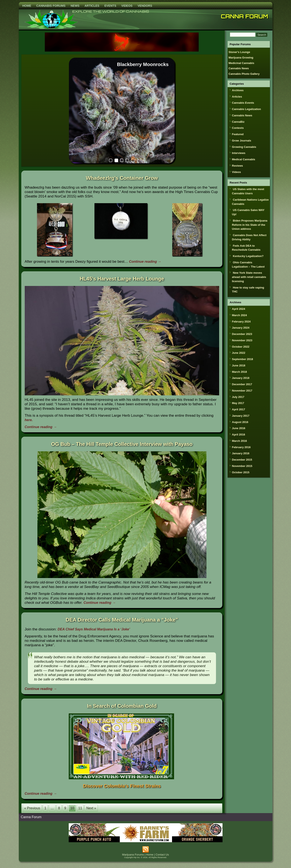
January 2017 (241, 416)
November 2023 (242, 340)
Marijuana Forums (133, 855)
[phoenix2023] (122, 50)
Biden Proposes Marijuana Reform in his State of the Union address (250, 225)
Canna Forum (245, 16)
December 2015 (242, 460)
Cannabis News (239, 68)
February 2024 (241, 322)
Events (110, 6)
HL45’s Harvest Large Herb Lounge (122, 279)
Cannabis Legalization (247, 109)
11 (80, 808)
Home (27, 6)
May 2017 (238, 403)
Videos (127, 6)
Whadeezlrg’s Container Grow (122, 178)
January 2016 (241, 453)
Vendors (145, 6)
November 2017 (242, 391)
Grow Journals (242, 141)
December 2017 (242, 384)
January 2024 (241, 328)
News (75, 6)
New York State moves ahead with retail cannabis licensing (249, 277)
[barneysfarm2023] (146, 841)
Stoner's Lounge (239, 52)
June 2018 (239, 365)
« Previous (32, 808)
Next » (91, 808)
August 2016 (240, 422)
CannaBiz (238, 122)
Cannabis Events (243, 103)
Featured (238, 134)
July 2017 (238, 397)
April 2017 (239, 409)
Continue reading (145, 262)
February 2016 (241, 447)
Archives (238, 90)
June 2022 (239, 353)
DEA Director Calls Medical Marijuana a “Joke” (122, 620)
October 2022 (241, 347)
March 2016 (240, 441)
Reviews (238, 166)
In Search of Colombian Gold (122, 706)
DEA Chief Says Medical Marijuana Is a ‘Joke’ (94, 629)
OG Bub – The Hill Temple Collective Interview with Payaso (122, 444)
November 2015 (242, 466)
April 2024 (239, 309)
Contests (238, 128)
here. (29, 420)
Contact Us (162, 855)
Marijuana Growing (241, 58)
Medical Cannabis (244, 159)
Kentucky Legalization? (248, 256)
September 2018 (243, 359)
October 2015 (241, 472)
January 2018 (241, 378)
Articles (92, 6)
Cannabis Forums (51, 6)
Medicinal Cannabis (241, 63)
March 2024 (240, 315)
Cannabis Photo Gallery (244, 74)
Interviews (239, 153)
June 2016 (239, 428)
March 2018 (240, 372)
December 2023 (242, 334)
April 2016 (239, 435)
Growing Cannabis (244, 147)
